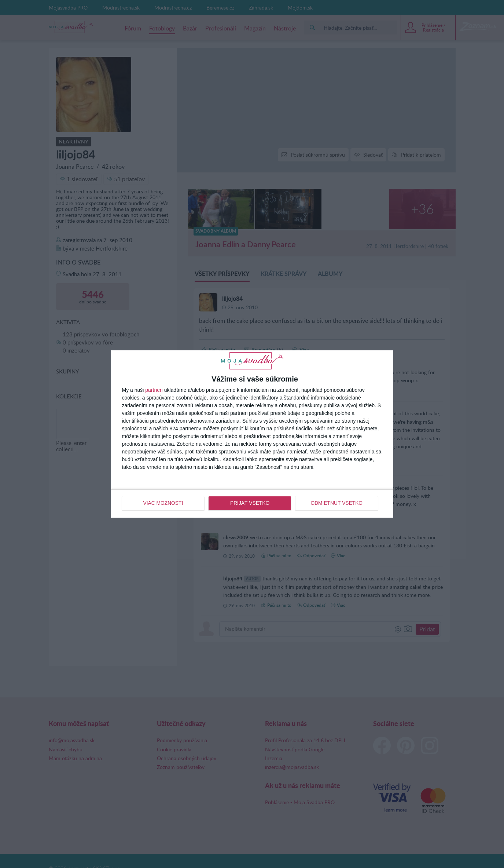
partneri (154, 390)
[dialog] (252, 434)
